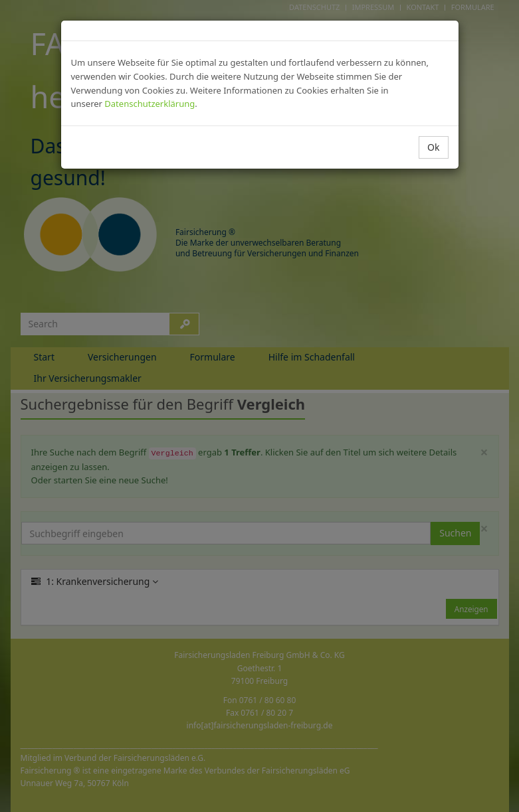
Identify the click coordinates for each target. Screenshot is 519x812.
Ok (433, 147)
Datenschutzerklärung (150, 104)
